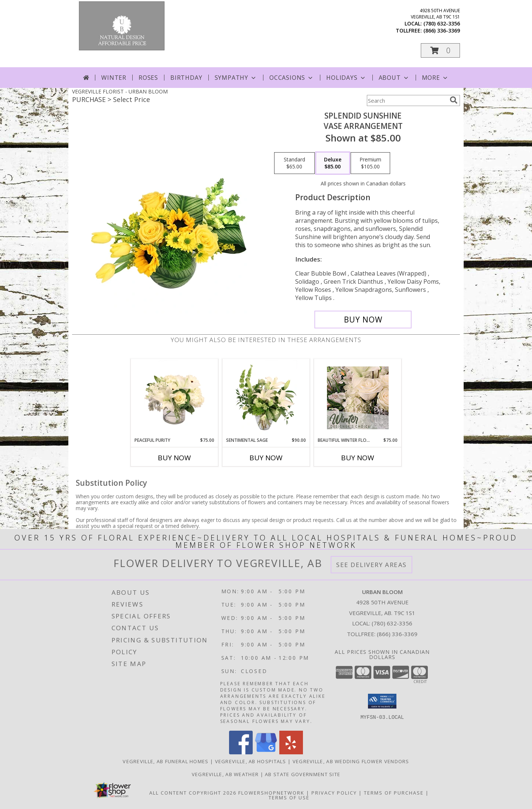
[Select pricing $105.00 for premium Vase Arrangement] (370, 163)
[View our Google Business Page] (266, 752)
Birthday (186, 78)
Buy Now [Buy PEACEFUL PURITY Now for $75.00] (174, 458)
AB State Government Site (303, 774)
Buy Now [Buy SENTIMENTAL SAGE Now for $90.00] (266, 458)
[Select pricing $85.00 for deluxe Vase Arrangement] (333, 163)
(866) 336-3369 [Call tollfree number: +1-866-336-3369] (442, 30)
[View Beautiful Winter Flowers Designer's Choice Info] (358, 398)
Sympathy (236, 78)
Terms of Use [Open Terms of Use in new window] (289, 798)
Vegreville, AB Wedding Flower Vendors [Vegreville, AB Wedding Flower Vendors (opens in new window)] (351, 761)
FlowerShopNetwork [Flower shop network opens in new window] (271, 793)
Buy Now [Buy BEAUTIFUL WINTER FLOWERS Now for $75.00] (358, 458)
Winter (114, 78)
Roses (148, 78)
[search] (454, 100)
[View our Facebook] (241, 752)
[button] (440, 50)
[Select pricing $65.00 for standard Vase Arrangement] (294, 163)
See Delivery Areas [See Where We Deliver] (371, 565)
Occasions (292, 78)
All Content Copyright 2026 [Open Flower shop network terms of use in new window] (193, 793)
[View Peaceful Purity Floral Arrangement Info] (175, 398)
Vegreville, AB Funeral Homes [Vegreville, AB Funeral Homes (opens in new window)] (166, 761)
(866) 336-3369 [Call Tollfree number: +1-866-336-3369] (397, 634)
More (435, 78)
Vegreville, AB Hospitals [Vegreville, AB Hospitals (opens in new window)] (251, 761)
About (394, 78)
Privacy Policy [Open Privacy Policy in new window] (334, 793)
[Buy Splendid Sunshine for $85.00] (363, 320)
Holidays (346, 78)
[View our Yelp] (291, 752)
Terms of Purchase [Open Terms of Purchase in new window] (394, 793)
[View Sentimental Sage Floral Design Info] (266, 398)
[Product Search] (407, 100)
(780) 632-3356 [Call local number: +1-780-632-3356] (442, 23)
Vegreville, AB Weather (225, 774)
